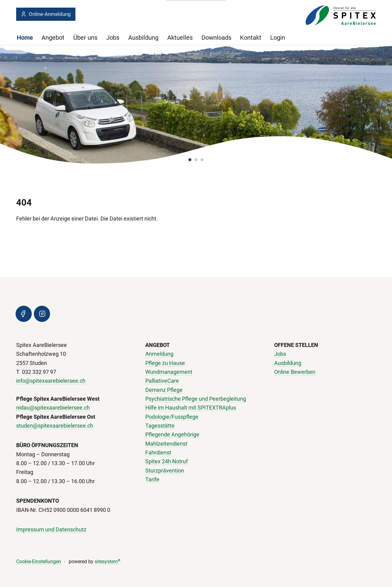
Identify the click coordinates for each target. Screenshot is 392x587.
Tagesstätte (160, 426)
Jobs (113, 38)
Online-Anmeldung (46, 14)
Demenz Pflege (164, 390)
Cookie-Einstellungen (39, 561)
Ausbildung (143, 38)
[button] (190, 159)
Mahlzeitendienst (166, 443)
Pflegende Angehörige (172, 435)
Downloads (216, 38)
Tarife (152, 479)
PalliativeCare (162, 381)
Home (25, 38)
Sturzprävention (165, 470)
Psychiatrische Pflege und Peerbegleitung (196, 399)
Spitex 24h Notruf (167, 461)
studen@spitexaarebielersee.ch (55, 426)
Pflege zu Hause (165, 363)
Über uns (85, 38)
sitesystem (108, 561)
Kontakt (251, 38)
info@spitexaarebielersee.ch (51, 381)
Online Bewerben (295, 372)
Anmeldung (159, 354)
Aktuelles (180, 38)
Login (278, 38)
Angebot (53, 38)
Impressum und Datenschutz (51, 530)
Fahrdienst (158, 453)
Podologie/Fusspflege (172, 417)
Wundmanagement (169, 372)
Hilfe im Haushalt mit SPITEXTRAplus (191, 408)
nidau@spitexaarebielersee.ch (53, 408)
